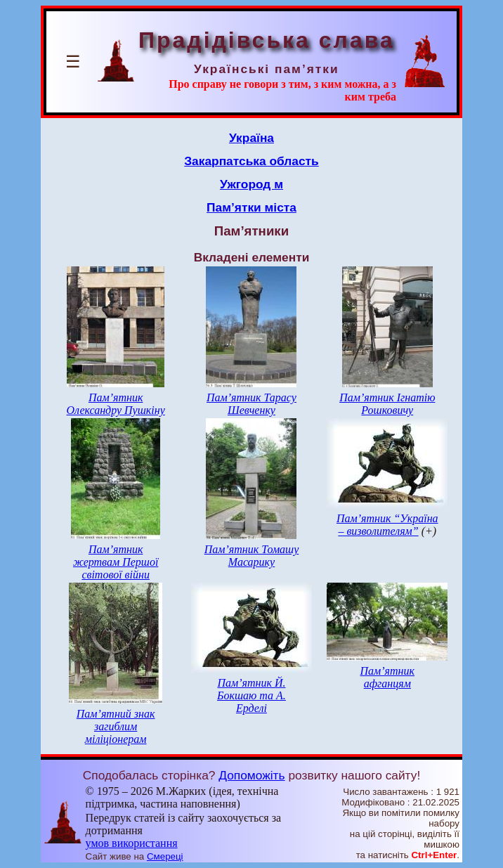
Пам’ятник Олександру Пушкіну (116, 404)
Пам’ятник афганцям (388, 677)
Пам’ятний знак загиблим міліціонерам (116, 726)
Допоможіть (251, 775)
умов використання (132, 843)
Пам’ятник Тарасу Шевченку (251, 404)
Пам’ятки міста (251, 207)
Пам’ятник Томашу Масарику (252, 556)
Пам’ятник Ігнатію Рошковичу (387, 404)
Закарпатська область (251, 161)
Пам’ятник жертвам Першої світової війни (116, 562)
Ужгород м (251, 184)
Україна (251, 138)
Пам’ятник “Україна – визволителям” (387, 525)
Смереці (165, 856)
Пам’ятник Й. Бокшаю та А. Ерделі (251, 695)
